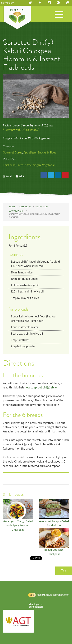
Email (9, 176)
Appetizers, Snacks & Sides (40, 152)
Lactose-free (24, 165)
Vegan (37, 165)
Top (64, 571)
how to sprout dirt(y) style (41, 387)
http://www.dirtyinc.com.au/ (21, 130)
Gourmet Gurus (12, 152)
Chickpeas (9, 165)
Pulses (17, 18)
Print (22, 176)
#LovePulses (7, 3)
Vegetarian (49, 165)
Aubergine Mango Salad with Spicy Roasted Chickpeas (18, 525)
